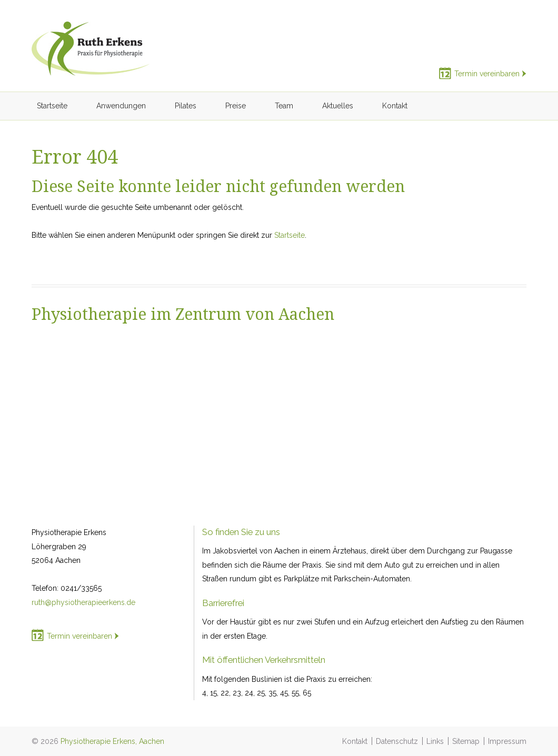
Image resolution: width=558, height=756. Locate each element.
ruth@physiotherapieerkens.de (83, 602)
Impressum (507, 741)
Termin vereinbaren (487, 74)
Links (435, 741)
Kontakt (355, 741)
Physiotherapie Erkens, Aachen (112, 741)
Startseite (290, 235)
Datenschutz (397, 741)
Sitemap (466, 741)
